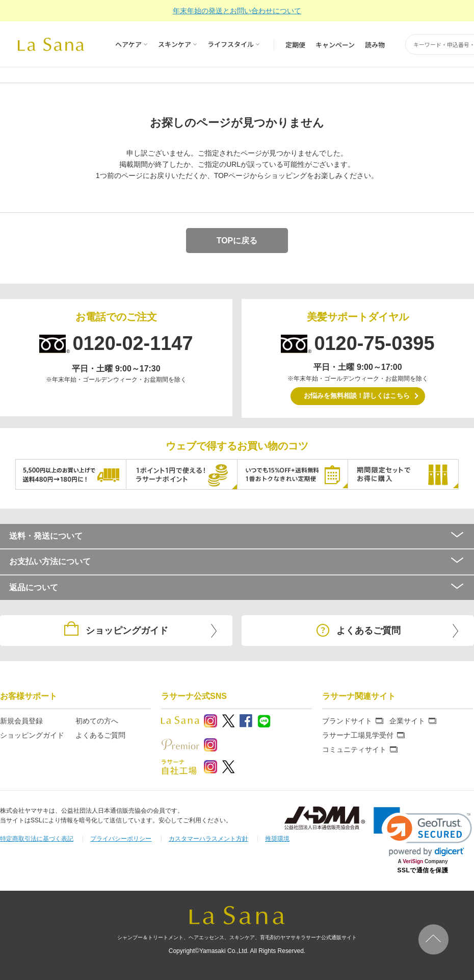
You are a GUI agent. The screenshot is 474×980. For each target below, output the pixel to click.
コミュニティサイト (354, 749)
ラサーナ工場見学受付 (358, 735)
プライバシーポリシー (121, 839)
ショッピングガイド (32, 735)
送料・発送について (236, 536)
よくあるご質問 (100, 735)
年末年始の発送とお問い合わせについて (237, 11)
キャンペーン (335, 45)
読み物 (375, 45)
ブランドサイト (347, 721)
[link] (423, 832)
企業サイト (407, 721)
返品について (236, 587)
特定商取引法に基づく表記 (37, 839)
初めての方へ (97, 721)
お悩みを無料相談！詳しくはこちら (357, 396)
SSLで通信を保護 (423, 870)
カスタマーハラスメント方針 (208, 839)
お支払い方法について (236, 561)
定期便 (295, 45)
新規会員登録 (21, 721)
